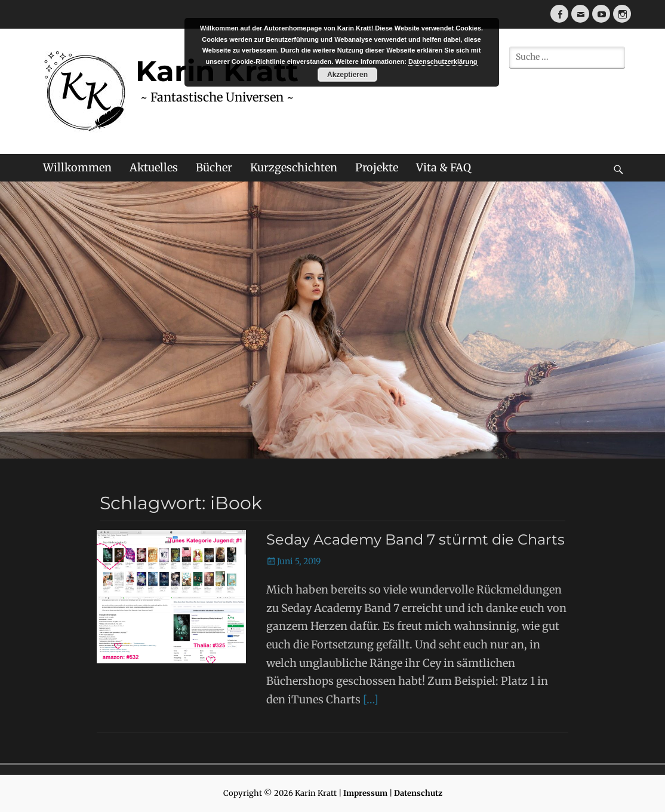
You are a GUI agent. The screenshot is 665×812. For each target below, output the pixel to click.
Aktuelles (154, 167)
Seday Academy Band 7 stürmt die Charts (415, 539)
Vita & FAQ (444, 167)
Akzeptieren (347, 75)
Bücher (214, 167)
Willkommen (77, 167)
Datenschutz (418, 793)
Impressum (365, 793)
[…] (371, 699)
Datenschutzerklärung (443, 61)
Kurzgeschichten (294, 167)
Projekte (377, 167)
